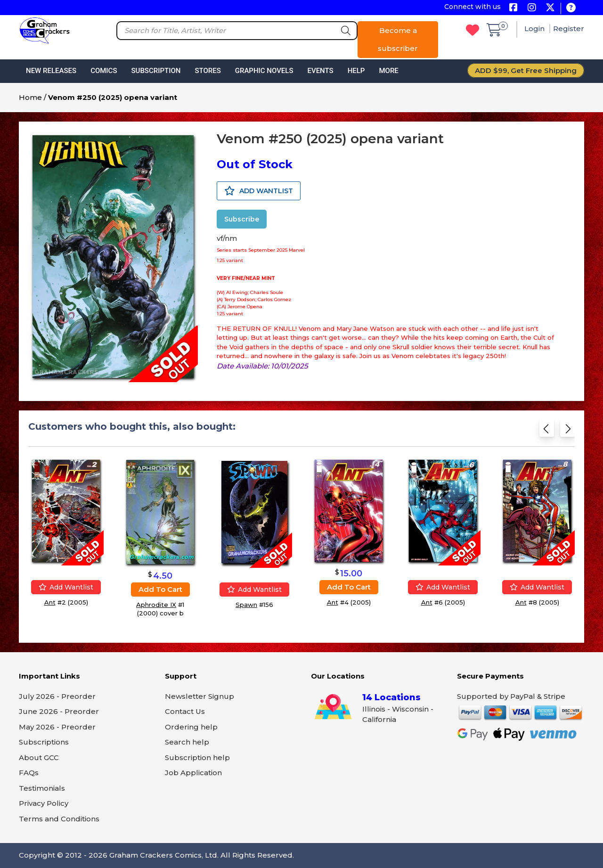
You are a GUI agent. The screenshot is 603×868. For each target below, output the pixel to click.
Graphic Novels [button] (264, 71)
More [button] (388, 71)
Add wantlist (66, 587)
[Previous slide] (547, 431)
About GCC (39, 757)
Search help (187, 742)
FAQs (29, 773)
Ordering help (191, 727)
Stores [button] (208, 71)
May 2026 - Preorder (57, 727)
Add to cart (160, 589)
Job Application (193, 773)
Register (569, 29)
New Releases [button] (51, 71)
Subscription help (197, 757)
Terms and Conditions (59, 819)
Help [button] (356, 71)
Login (535, 29)
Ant (50, 602)
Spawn (246, 605)
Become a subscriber (398, 39)
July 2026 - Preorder (57, 696)
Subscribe (242, 219)
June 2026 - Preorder (59, 711)
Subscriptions (44, 742)
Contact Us (185, 711)
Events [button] (320, 71)
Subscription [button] (156, 71)
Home (30, 97)
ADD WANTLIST (259, 191)
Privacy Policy (44, 803)
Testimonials (42, 788)
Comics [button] (104, 71)
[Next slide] (567, 431)
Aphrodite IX (156, 605)
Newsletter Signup (200, 696)
